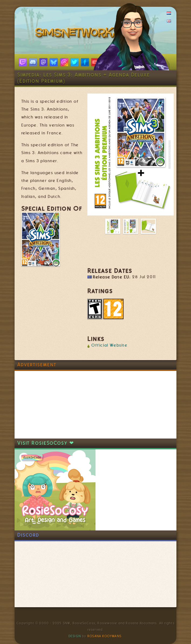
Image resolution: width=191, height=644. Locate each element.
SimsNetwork (76, 34)
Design (75, 636)
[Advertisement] (55, 405)
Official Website (110, 345)
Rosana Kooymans (104, 636)
